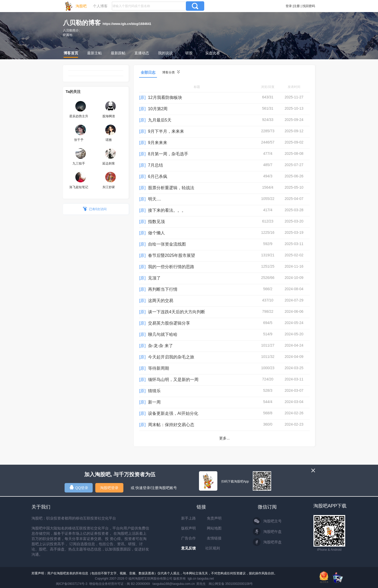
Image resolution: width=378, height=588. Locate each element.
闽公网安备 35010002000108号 (231, 584)
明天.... (155, 199)
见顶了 (154, 278)
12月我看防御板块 (165, 97)
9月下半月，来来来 (166, 131)
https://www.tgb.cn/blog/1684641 (127, 24)
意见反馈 (188, 548)
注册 (297, 6)
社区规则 (213, 548)
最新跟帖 (118, 53)
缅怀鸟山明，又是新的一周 (173, 380)
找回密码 (309, 6)
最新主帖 (94, 53)
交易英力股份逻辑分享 (169, 323)
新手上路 (188, 518)
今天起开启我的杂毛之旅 (171, 357)
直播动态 (142, 53)
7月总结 (156, 165)
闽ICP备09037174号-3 (72, 584)
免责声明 (214, 518)
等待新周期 (159, 368)
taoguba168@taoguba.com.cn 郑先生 (179, 584)
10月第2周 (158, 109)
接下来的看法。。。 (167, 210)
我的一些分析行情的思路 (171, 267)
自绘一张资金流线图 (167, 244)
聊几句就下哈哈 (163, 334)
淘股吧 (81, 6)
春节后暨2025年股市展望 (172, 255)
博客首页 (71, 53)
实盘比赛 (213, 53)
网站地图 (214, 528)
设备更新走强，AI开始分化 (173, 413)
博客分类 (171, 72)
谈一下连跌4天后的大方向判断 (177, 312)
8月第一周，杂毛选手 (168, 154)
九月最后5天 (160, 120)
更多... (224, 438)
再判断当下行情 (163, 289)
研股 (189, 53)
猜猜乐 (154, 391)
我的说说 (165, 53)
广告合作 (188, 538)
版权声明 (188, 528)
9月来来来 (158, 143)
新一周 (154, 402)
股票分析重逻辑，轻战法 (171, 188)
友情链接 (214, 538)
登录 (289, 6)
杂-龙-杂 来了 (161, 346)
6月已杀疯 (158, 176)
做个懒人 (156, 233)
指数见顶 (156, 222)
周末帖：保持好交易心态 (171, 425)
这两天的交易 (161, 301)
